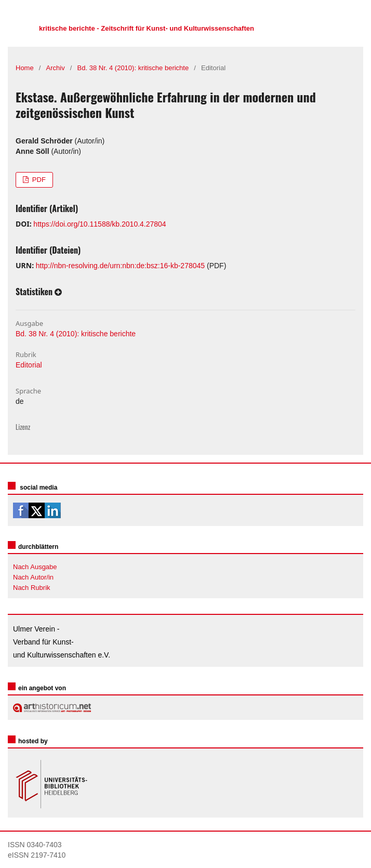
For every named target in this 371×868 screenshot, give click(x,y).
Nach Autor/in (33, 577)
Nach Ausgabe (35, 567)
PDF (38, 180)
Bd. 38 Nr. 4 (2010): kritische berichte (133, 68)
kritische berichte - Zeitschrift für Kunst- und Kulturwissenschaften (147, 28)
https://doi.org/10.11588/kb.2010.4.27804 (100, 224)
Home (25, 68)
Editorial (29, 365)
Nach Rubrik (32, 588)
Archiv (56, 68)
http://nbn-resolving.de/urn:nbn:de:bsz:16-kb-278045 (120, 266)
